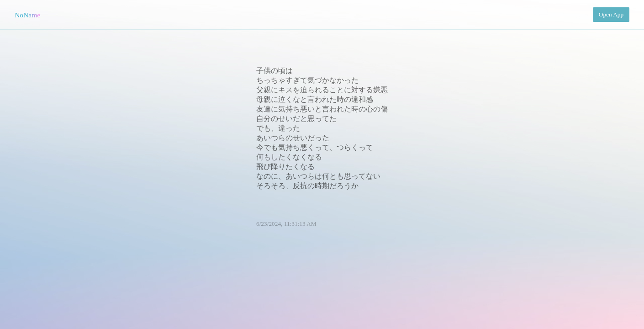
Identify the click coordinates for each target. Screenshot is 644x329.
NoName (27, 15)
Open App (611, 14)
